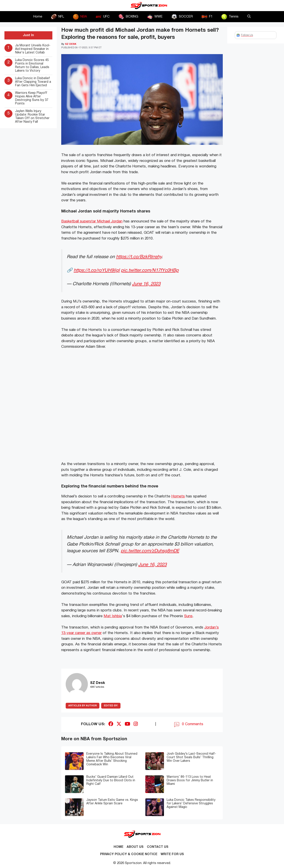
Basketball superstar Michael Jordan (92, 221)
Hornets (178, 496)
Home (38, 17)
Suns (188, 616)
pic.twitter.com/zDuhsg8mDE (150, 551)
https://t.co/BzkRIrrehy (139, 257)
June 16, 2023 (146, 284)
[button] (249, 17)
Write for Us (172, 854)
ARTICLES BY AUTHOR (83, 706)
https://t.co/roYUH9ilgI (97, 270)
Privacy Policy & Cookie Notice (129, 854)
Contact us (158, 847)
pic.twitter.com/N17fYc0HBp (150, 270)
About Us (135, 847)
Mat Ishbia (113, 616)
